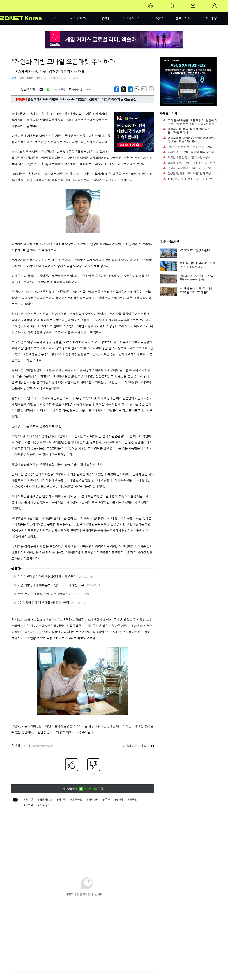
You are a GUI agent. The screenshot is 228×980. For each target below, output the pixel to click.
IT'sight (158, 18)
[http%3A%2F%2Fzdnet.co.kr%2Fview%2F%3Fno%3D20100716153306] (130, 89)
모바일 (133, 800)
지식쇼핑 (93, 800)
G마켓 (120, 800)
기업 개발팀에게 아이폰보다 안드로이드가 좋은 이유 (51, 585)
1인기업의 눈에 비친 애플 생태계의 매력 (43, 603)
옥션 (107, 800)
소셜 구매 (45, 805)
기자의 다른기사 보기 (80, 90)
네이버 (62, 800)
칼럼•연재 (182, 18)
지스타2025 (78, 18)
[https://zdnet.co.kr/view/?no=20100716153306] (117, 89)
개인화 (29, 805)
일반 (14, 78)
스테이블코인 (131, 18)
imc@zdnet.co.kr (43, 746)
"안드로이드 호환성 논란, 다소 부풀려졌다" (45, 594)
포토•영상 (209, 18)
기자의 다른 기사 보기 (138, 746)
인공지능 (104, 18)
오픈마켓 (77, 800)
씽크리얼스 (46, 800)
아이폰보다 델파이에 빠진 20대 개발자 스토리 (47, 576)
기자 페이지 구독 (56, 90)
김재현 (29, 800)
